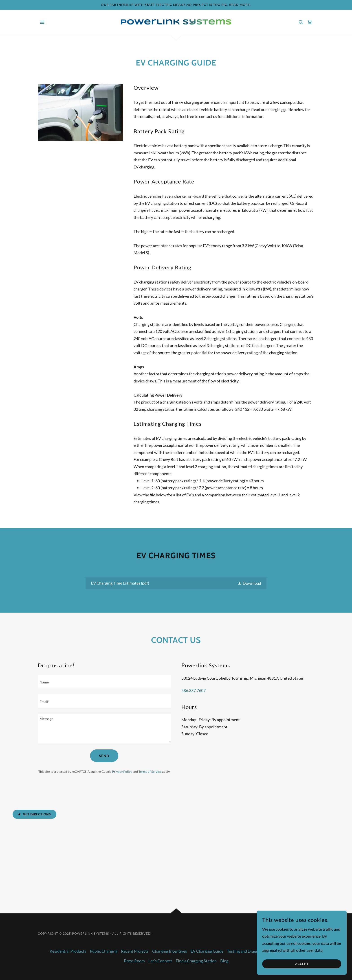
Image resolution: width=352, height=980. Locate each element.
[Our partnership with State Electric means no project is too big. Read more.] (176, 5)
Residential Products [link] (68, 951)
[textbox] (104, 682)
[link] (176, 22)
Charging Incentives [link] (170, 951)
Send (104, 756)
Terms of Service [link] (150, 772)
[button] (42, 22)
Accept (302, 964)
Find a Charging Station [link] (196, 961)
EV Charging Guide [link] (207, 951)
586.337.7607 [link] (194, 690)
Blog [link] (224, 961)
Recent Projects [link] (135, 951)
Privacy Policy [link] (122, 772)
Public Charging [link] (104, 951)
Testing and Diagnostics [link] (248, 951)
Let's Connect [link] (160, 961)
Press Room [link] (134, 961)
